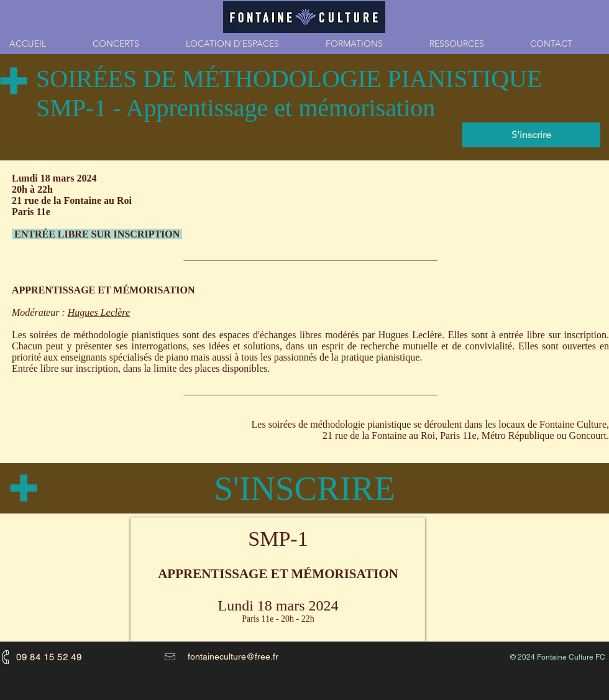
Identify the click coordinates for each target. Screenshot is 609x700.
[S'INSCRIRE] (304, 488)
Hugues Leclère (99, 312)
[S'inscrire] (531, 135)
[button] (368, 44)
